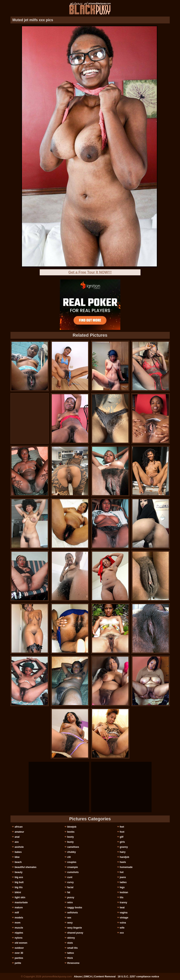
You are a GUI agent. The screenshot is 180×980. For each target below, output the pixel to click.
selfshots (72, 913)
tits (122, 897)
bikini (18, 892)
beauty (19, 872)
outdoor (19, 948)
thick (70, 958)
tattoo (70, 953)
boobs (71, 832)
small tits (72, 948)
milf (17, 913)
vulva (123, 923)
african (19, 827)
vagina (124, 913)
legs (122, 887)
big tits (19, 887)
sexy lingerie (74, 928)
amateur (19, 832)
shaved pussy (75, 933)
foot (122, 832)
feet (122, 827)
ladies (123, 882)
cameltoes (73, 847)
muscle (19, 928)
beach (18, 862)
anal (17, 837)
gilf (122, 837)
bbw (17, 857)
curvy (70, 882)
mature (19, 908)
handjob (124, 857)
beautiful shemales (26, 867)
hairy (123, 852)
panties (19, 958)
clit (69, 857)
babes (18, 852)
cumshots (73, 872)
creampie (72, 867)
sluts (70, 943)
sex (69, 918)
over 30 (19, 953)
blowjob (72, 827)
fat (69, 892)
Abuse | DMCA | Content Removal (95, 976)
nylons (19, 938)
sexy (70, 923)
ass (17, 842)
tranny (123, 902)
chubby (71, 852)
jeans (123, 877)
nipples (19, 933)
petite (18, 963)
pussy (71, 897)
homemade (126, 867)
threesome (73, 963)
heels (123, 862)
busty (70, 842)
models (19, 918)
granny (124, 847)
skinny (71, 938)
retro (70, 902)
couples (72, 862)
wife (122, 928)
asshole (19, 847)
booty (70, 837)
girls (122, 842)
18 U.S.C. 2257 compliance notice (138, 976)
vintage (124, 918)
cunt (70, 877)
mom (18, 923)
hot (122, 872)
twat (122, 908)
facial (70, 887)
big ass (19, 877)
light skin (20, 897)
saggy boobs (75, 908)
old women (21, 943)
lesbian (124, 892)
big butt (19, 882)
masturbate (21, 902)
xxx (122, 933)
